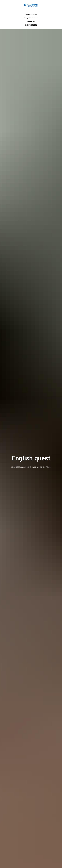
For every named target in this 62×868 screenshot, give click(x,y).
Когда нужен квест (31, 18)
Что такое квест (31, 14)
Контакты (31, 21)
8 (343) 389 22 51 (31, 25)
